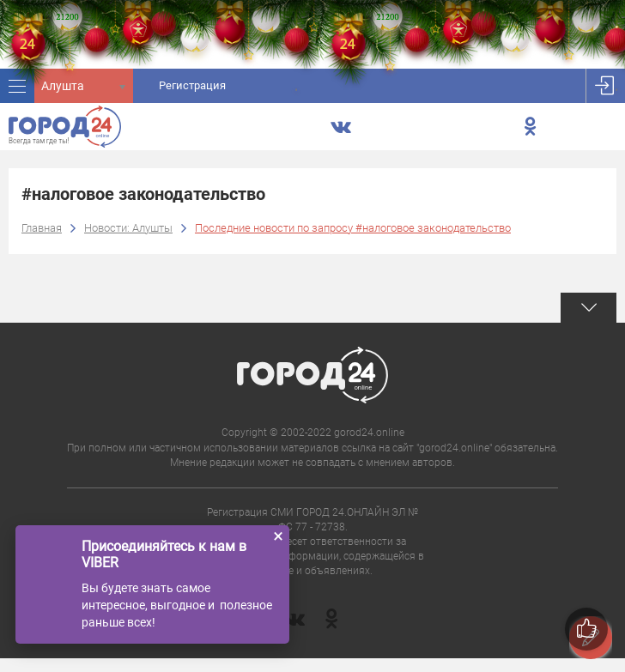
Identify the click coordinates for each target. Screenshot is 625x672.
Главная (42, 228)
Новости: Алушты (128, 228)
